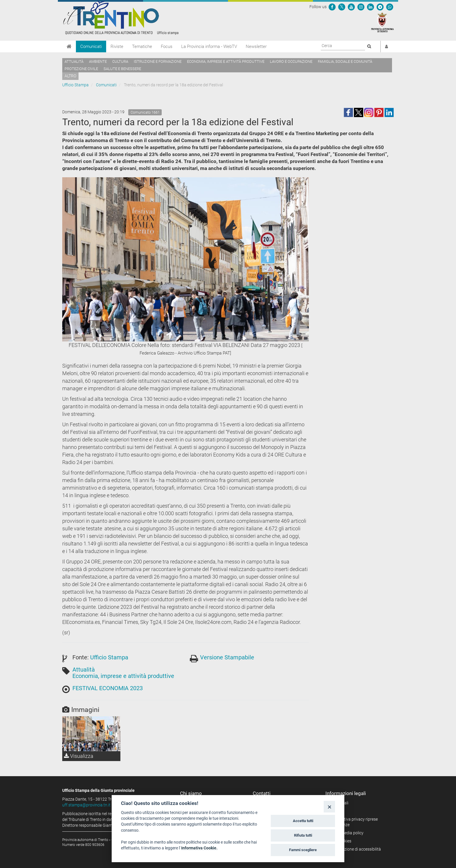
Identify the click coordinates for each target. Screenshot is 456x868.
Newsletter (256, 46)
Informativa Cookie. (199, 848)
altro (70, 76)
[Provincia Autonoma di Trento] (382, 22)
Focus (167, 46)
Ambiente (98, 61)
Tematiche (142, 46)
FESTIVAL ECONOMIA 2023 (108, 688)
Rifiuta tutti (303, 835)
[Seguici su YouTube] (351, 7)
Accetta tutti (303, 821)
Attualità (74, 61)
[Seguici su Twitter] (342, 7)
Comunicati (91, 46)
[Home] (69, 46)
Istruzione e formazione (158, 61)
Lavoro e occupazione (291, 61)
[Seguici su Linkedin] (370, 7)
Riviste (117, 46)
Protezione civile (81, 69)
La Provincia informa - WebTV (209, 46)
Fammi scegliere (303, 850)
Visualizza (79, 756)
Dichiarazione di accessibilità (355, 849)
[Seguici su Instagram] (361, 7)
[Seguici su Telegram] (380, 7)
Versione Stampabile (227, 657)
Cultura (120, 61)
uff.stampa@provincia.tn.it (86, 805)
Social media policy (347, 833)
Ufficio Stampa (75, 85)
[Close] (329, 807)
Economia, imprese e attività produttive (226, 61)
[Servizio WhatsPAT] (390, 7)
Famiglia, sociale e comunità (345, 61)
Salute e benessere (122, 69)
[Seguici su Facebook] (332, 7)
